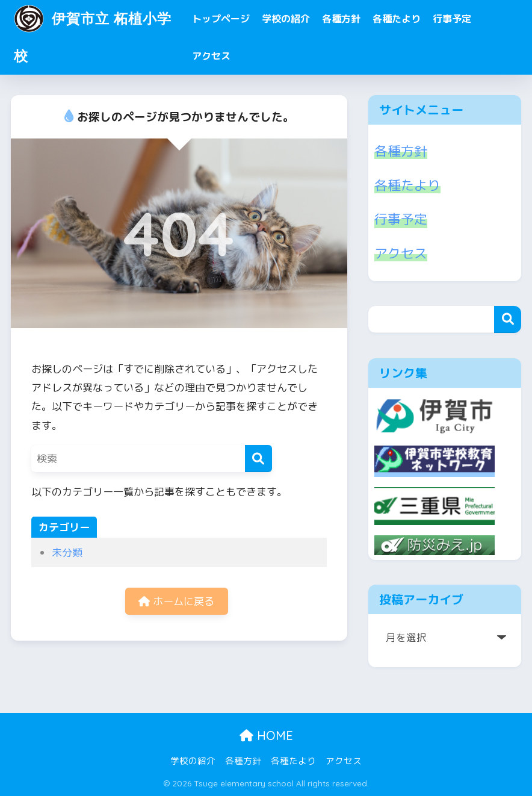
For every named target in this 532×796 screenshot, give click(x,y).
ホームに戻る (176, 601)
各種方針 (341, 19)
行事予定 (452, 19)
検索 (508, 319)
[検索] (258, 459)
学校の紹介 (286, 19)
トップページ (221, 19)
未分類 (67, 552)
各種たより (397, 19)
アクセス (211, 56)
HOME (266, 735)
